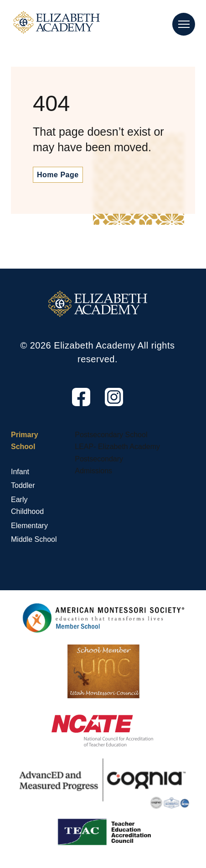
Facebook (73, 406)
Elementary (29, 526)
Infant (20, 472)
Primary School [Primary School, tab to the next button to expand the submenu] (25, 441)
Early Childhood (27, 505)
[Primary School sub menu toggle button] (13, 459)
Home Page (58, 175)
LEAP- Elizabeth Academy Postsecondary (117, 453)
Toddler (23, 485)
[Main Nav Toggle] (184, 24)
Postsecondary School (111, 435)
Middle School (34, 539)
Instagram (106, 406)
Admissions (93, 471)
